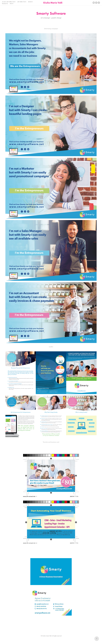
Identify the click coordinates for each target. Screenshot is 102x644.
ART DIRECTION (22, 2)
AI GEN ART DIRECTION (9, 2)
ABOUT (12, 4)
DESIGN (30, 2)
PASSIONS (5, 4)
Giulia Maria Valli (53, 3)
